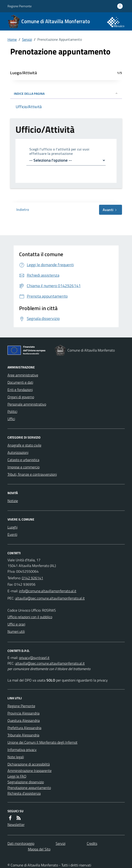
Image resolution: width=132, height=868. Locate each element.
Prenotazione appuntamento (29, 788)
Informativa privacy (22, 750)
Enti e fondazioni (20, 390)
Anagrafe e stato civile (24, 445)
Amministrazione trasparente (30, 771)
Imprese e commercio (24, 467)
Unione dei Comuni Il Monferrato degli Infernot (42, 742)
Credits (92, 843)
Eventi (12, 534)
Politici (12, 411)
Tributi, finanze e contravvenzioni (32, 474)
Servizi (27, 39)
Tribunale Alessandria (23, 735)
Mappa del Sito (39, 849)
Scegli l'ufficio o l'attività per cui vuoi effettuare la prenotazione (59, 151)
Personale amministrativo (27, 404)
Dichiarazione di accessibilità (29, 764)
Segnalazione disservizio (26, 782)
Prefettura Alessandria (24, 728)
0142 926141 (32, 578)
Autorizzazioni (18, 452)
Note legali (16, 757)
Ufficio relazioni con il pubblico (30, 617)
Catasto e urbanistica (23, 460)
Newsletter (16, 825)
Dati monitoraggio (21, 843)
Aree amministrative (23, 375)
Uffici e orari (16, 624)
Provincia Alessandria (24, 713)
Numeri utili (16, 631)
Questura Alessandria (24, 720)
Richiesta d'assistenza (24, 793)
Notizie (13, 501)
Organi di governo (21, 397)
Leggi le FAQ (17, 776)
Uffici (11, 419)
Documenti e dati (20, 382)
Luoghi (12, 527)
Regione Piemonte (20, 6)
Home (12, 39)
